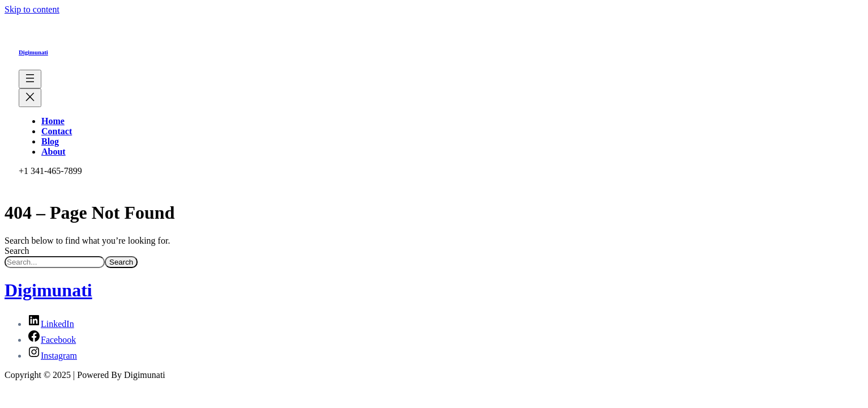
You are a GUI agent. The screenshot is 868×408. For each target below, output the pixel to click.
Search (17, 251)
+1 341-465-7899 (50, 171)
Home (53, 121)
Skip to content (32, 9)
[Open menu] (30, 79)
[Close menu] (30, 98)
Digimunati (33, 52)
